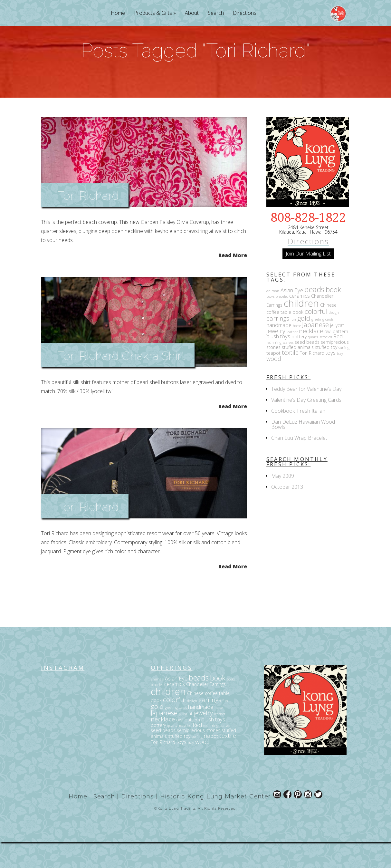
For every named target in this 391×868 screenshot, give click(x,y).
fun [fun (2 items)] (293, 345)
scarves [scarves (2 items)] (288, 368)
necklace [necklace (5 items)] (311, 357)
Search (216, 13)
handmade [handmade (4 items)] (279, 351)
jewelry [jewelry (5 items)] (276, 357)
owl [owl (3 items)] (328, 357)
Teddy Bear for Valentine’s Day (306, 415)
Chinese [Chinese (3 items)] (328, 331)
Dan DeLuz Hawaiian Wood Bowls (303, 450)
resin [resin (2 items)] (270, 368)
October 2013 (287, 513)
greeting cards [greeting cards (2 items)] (322, 345)
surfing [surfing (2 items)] (344, 373)
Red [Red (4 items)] (338, 362)
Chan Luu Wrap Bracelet (299, 464)
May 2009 (283, 502)
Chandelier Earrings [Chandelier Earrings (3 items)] (206, 710)
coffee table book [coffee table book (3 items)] (285, 338)
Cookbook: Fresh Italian (298, 437)
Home (118, 13)
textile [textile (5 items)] (290, 378)
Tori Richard (88, 221)
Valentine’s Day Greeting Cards (306, 426)
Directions (245, 13)
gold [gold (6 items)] (304, 344)
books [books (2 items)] (270, 322)
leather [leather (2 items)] (292, 358)
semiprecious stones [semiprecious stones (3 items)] (199, 756)
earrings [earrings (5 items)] (278, 344)
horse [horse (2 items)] (297, 352)
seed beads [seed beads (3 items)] (307, 368)
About (192, 13)
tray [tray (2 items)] (340, 379)
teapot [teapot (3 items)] (273, 379)
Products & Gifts (153, 13)
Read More (233, 280)
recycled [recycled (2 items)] (326, 363)
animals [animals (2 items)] (273, 317)
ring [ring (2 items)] (278, 368)
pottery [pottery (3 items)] (299, 362)
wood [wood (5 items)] (274, 384)
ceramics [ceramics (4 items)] (300, 321)
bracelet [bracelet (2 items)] (282, 322)
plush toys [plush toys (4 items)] (278, 362)
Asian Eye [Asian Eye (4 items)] (292, 316)
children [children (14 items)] (301, 329)
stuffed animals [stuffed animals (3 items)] (298, 373)
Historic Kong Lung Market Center (215, 822)
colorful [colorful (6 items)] (316, 337)
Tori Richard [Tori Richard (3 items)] (312, 379)
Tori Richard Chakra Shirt (121, 381)
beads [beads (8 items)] (314, 315)
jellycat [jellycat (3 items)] (337, 351)
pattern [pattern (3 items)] (340, 357)
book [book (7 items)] (333, 315)
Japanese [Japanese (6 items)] (315, 350)
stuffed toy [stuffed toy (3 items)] (326, 373)
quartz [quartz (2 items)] (313, 363)
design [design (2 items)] (334, 338)
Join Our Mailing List (308, 279)
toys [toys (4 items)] (331, 378)
